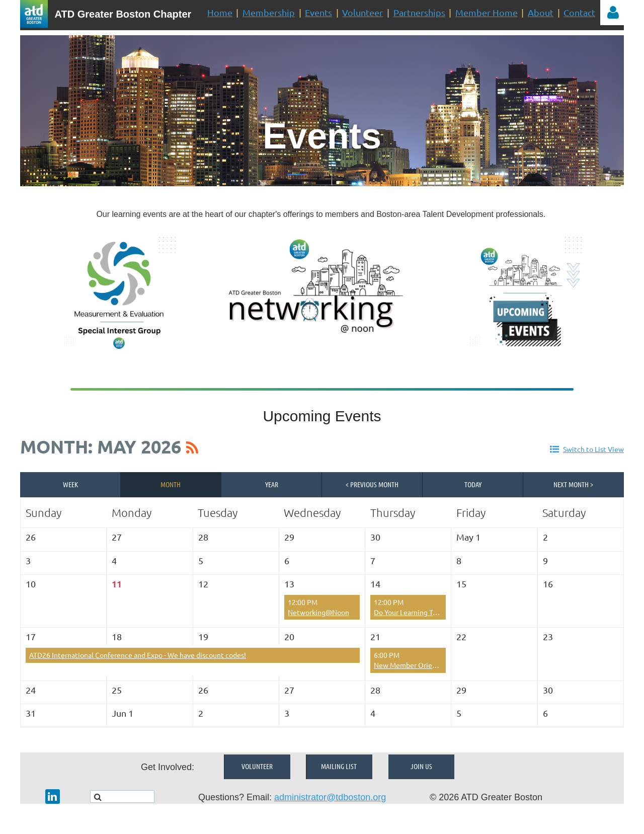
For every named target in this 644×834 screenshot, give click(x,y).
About (541, 12)
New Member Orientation (415, 665)
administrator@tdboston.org (330, 797)
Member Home (487, 12)
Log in (613, 13)
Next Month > (573, 484)
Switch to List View (593, 449)
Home (220, 12)
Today (473, 484)
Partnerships (419, 12)
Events (318, 12)
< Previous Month (372, 484)
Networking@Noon (318, 612)
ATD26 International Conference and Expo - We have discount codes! (138, 655)
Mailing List (339, 766)
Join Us (421, 766)
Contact (579, 12)
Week (70, 484)
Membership (269, 12)
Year (272, 484)
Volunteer (363, 12)
